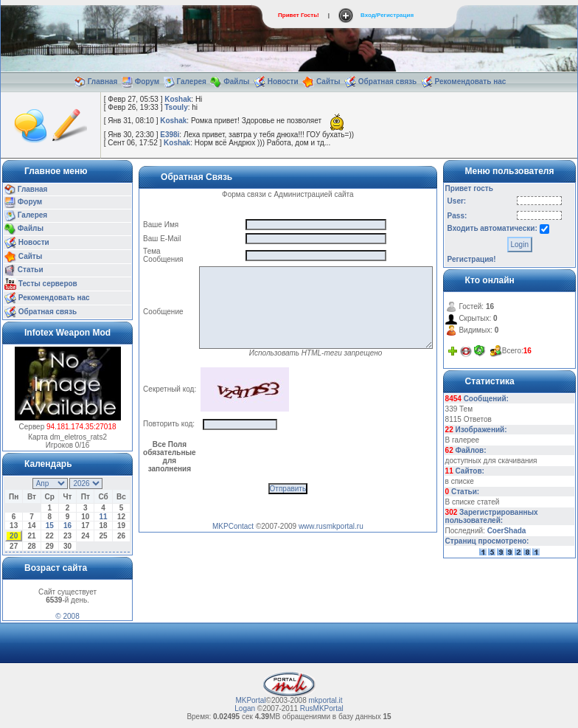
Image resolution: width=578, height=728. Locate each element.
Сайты (328, 82)
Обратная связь (387, 82)
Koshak (178, 99)
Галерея (192, 82)
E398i (170, 135)
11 (104, 517)
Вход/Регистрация (387, 15)
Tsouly (176, 107)
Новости (283, 82)
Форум (147, 82)
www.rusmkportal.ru (331, 526)
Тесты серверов (48, 284)
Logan (245, 708)
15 (50, 526)
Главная (103, 82)
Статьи (31, 270)
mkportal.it (325, 700)
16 (67, 526)
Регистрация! (472, 259)
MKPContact (233, 526)
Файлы (236, 82)
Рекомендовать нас (470, 82)
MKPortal (250, 700)
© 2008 (67, 616)
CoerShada (507, 531)
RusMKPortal (322, 708)
